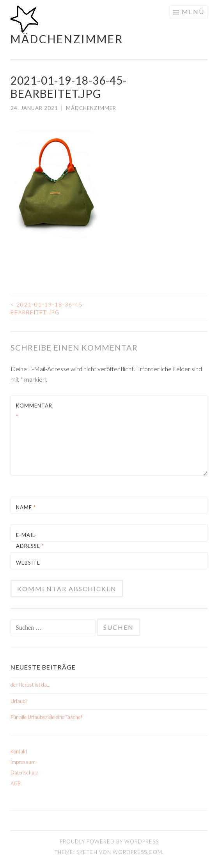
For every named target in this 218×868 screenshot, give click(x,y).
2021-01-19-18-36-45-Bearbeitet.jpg (48, 308)
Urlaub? (19, 701)
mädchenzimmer (67, 39)
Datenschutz (24, 772)
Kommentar (34, 411)
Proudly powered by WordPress (109, 841)
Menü (193, 12)
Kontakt (19, 751)
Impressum (23, 762)
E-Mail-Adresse (30, 540)
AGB (16, 783)
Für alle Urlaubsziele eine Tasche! (46, 717)
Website (28, 563)
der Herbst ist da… (30, 685)
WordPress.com (137, 852)
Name (26, 507)
